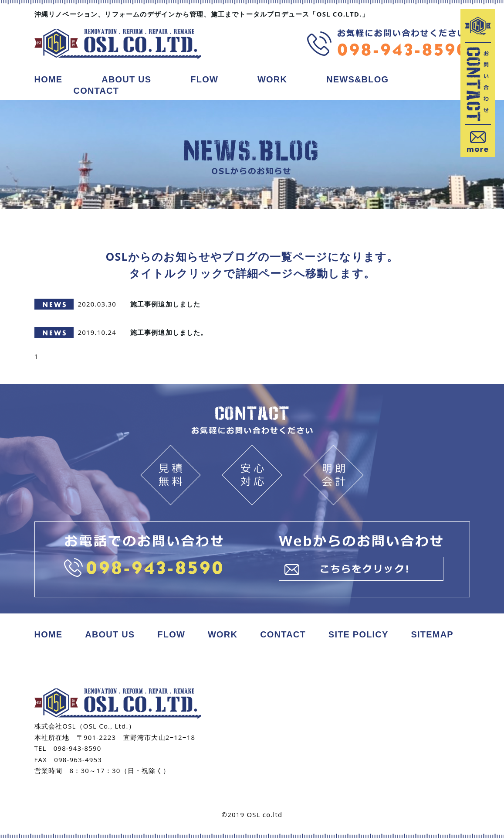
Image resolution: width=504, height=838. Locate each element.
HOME (49, 79)
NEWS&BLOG (357, 79)
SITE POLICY (359, 634)
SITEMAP (432, 634)
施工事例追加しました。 (169, 332)
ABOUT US (126, 79)
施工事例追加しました (166, 304)
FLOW (204, 79)
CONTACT (96, 91)
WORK (272, 79)
